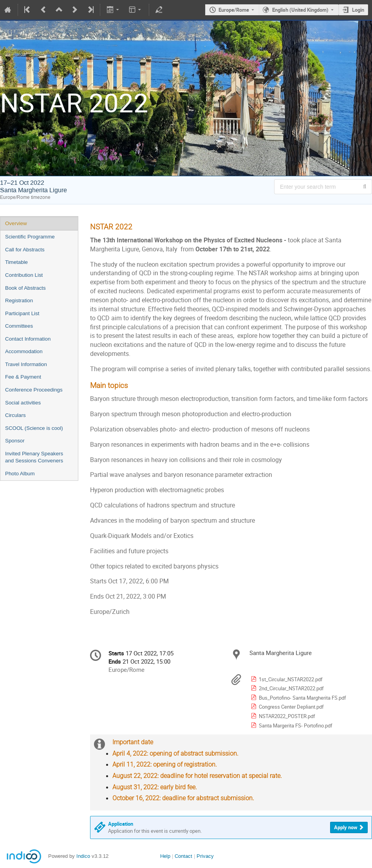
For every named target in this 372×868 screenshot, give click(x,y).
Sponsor (15, 441)
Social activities (23, 403)
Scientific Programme (30, 237)
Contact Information (28, 339)
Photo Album (20, 474)
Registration (19, 300)
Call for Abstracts (25, 250)
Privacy (205, 856)
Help (165, 856)
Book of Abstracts (25, 288)
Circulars (15, 415)
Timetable (16, 262)
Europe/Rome (234, 10)
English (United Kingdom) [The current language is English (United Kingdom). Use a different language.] (300, 10)
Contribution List (24, 275)
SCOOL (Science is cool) (34, 428)
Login (358, 10)
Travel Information (26, 364)
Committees (19, 326)
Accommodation (24, 351)
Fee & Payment (23, 377)
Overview (16, 223)
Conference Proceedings (34, 390)
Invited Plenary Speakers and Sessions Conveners (34, 457)
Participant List (22, 313)
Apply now (346, 827)
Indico (83, 856)
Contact (183, 856)
